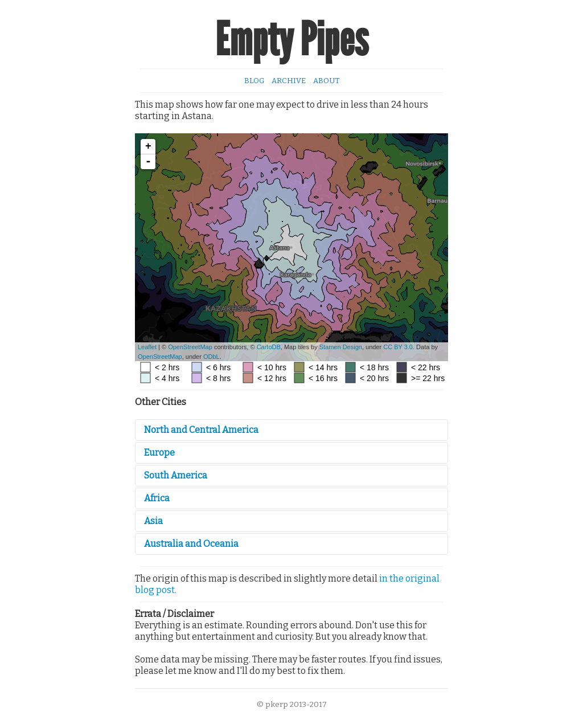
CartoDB (269, 347)
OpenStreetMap (190, 347)
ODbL (212, 357)
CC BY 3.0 (398, 347)
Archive (289, 81)
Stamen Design (341, 347)
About (326, 81)
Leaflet (147, 347)
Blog (254, 81)
